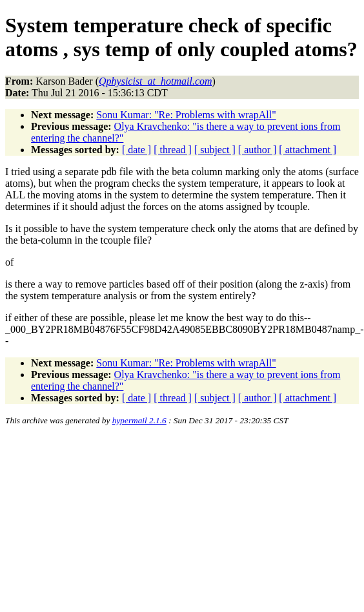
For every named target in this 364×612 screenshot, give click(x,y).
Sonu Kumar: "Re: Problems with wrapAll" (186, 115)
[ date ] (136, 150)
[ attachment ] (308, 150)
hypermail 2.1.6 (139, 420)
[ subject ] (215, 150)
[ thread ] (173, 150)
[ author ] (258, 150)
